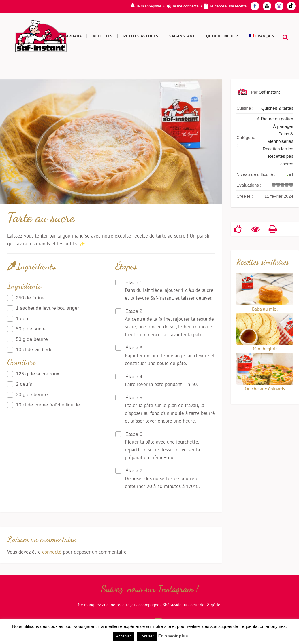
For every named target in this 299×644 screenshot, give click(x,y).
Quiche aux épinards (265, 389)
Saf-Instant (269, 92)
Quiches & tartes (277, 108)
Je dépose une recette (228, 6)
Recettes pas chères (281, 160)
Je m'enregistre (148, 6)
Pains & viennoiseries (281, 137)
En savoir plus (173, 636)
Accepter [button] (124, 636)
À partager (283, 126)
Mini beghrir (265, 349)
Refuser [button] (147, 636)
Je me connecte (185, 6)
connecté (52, 552)
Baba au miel (265, 309)
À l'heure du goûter (275, 119)
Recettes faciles (278, 149)
